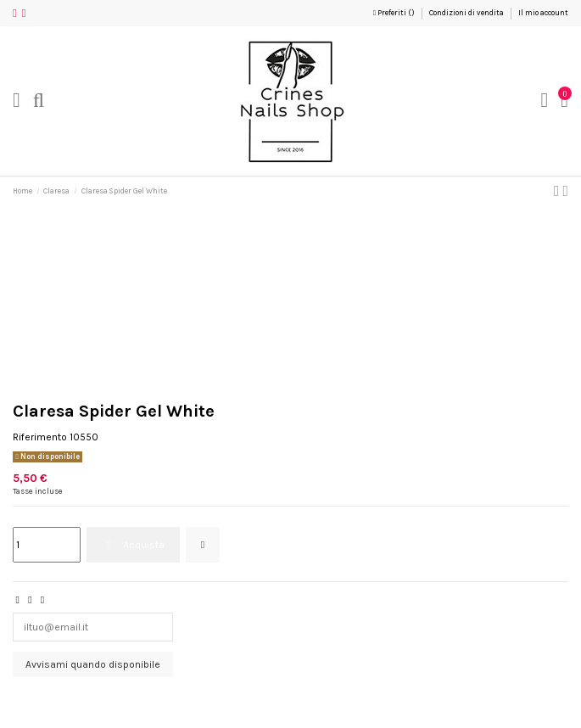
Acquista (133, 545)
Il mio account (543, 13)
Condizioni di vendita (467, 13)
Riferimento (40, 437)
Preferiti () (395, 13)
